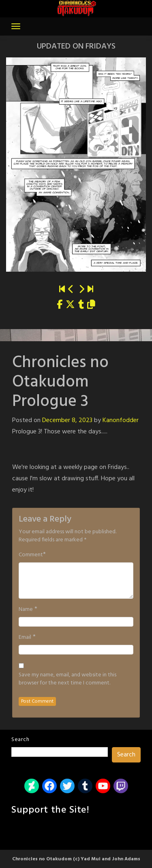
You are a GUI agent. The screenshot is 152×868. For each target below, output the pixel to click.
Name (26, 610)
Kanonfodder (121, 420)
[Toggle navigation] (16, 26)
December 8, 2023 (67, 420)
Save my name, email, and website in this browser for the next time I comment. (67, 679)
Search (20, 740)
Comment (31, 555)
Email (25, 638)
